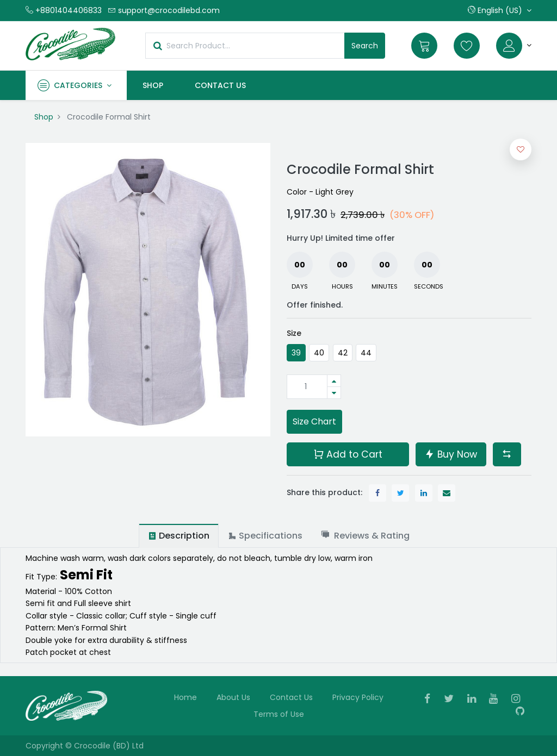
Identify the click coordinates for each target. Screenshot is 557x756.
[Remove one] (334, 393)
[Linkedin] (475, 699)
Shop (44, 117)
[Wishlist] (467, 46)
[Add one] (334, 381)
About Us (233, 697)
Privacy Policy (358, 697)
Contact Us (291, 697)
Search (365, 46)
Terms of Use (279, 714)
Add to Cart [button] (348, 454)
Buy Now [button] (451, 454)
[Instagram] (519, 699)
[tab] (179, 536)
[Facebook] (431, 699)
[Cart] (424, 46)
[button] (500, 10)
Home (185, 697)
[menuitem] (153, 85)
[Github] (524, 712)
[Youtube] (497, 699)
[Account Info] (514, 46)
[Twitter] (452, 699)
